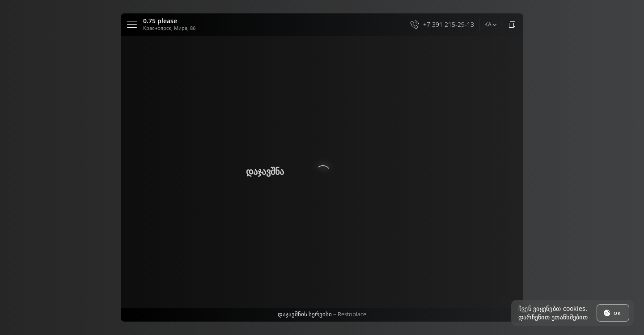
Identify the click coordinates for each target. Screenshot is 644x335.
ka (487, 24)
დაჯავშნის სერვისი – (322, 314)
